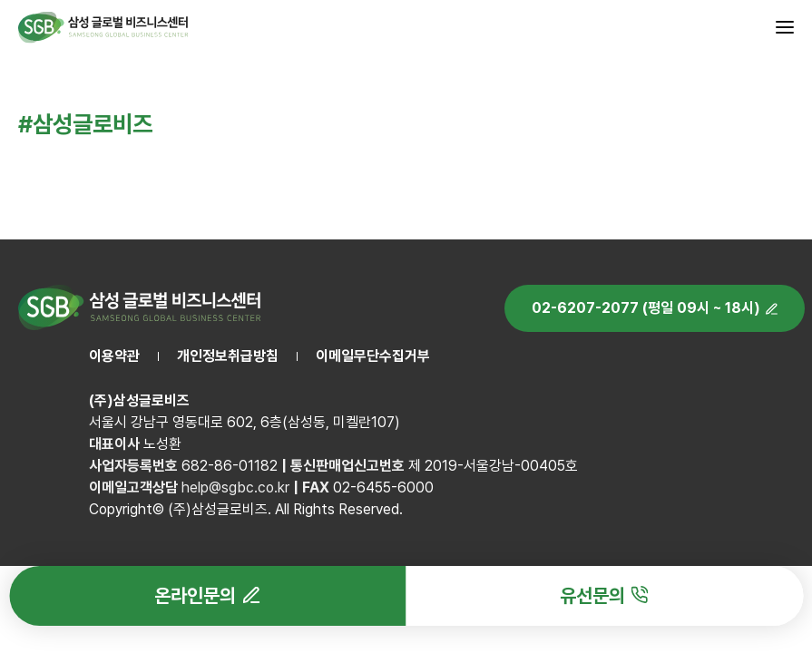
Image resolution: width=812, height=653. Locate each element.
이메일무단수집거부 (373, 356)
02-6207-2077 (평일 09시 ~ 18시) (646, 308)
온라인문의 (195, 595)
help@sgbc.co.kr (235, 487)
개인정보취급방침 (228, 356)
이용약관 (114, 356)
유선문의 (592, 595)
